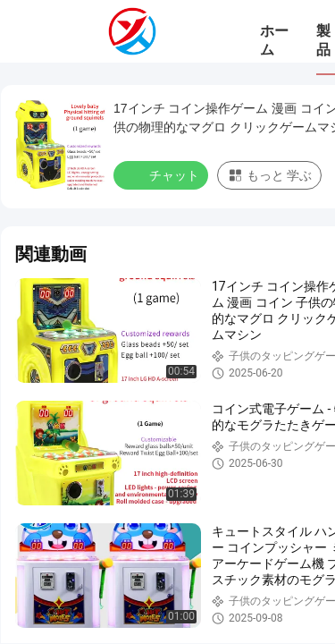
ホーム (274, 40)
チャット (163, 174)
